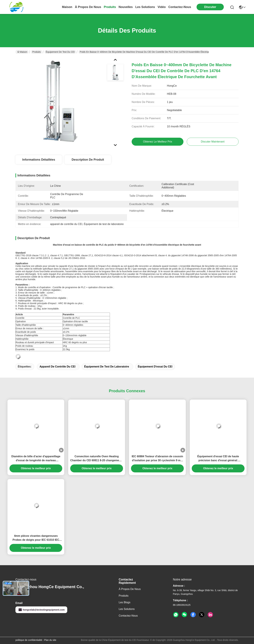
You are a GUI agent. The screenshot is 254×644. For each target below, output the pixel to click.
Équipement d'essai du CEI (155, 367)
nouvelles (126, 7)
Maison (67, 7)
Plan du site (50, 640)
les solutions (145, 7)
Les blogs (125, 602)
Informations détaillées (39, 160)
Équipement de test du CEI (60, 52)
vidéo (162, 7)
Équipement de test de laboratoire (107, 367)
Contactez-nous (128, 616)
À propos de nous (88, 7)
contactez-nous (180, 7)
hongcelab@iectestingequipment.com (41, 610)
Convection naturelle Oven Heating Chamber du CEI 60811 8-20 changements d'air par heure (97, 459)
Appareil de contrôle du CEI (57, 367)
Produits (36, 52)
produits (110, 7)
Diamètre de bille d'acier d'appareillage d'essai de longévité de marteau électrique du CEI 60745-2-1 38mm (36, 459)
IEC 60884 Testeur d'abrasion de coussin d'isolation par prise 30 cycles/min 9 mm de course (157, 459)
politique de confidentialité (29, 640)
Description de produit (88, 160)
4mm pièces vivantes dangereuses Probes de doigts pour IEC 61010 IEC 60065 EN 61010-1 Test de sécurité (36, 538)
